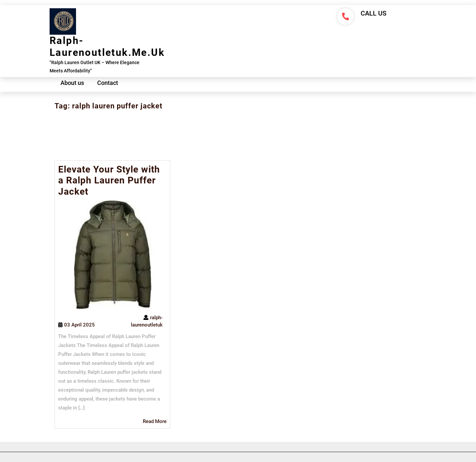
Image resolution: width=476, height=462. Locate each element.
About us (72, 83)
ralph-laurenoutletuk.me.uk (107, 46)
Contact (108, 83)
